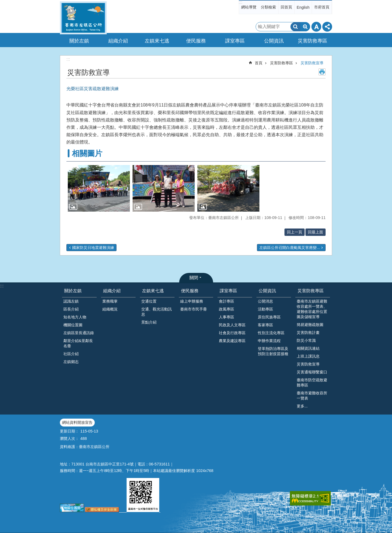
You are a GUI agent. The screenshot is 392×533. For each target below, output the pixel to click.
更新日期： (69, 431)
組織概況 (110, 309)
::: (241, 2)
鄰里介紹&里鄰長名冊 (78, 343)
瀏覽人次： (69, 438)
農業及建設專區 (232, 341)
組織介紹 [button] (118, 41)
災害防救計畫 (308, 333)
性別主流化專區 (271, 333)
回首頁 (286, 7)
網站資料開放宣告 (77, 422)
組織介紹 (112, 291)
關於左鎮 (73, 291)
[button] (99, 188)
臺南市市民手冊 (194, 309)
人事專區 (226, 317)
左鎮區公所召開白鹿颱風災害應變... (290, 248)
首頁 (259, 63)
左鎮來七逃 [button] (157, 41)
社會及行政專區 (232, 333)
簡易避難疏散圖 (310, 325)
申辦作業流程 (269, 341)
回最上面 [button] (316, 232)
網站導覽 (249, 7)
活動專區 (265, 309)
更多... (302, 406)
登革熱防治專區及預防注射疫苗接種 (273, 351)
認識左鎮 (71, 301)
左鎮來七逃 (153, 291)
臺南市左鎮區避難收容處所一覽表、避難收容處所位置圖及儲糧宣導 (312, 309)
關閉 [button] (194, 278)
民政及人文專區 (232, 325)
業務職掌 (110, 301)
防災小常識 (306, 340)
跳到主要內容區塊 (3, 3)
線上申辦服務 (192, 301)
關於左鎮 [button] (79, 41)
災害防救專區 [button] (313, 41)
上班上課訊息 (308, 356)
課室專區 (228, 291)
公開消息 (265, 301)
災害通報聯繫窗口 (312, 372)
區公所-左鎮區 (83, 18)
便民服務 (190, 291)
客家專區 (265, 325)
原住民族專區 (269, 317)
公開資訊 (267, 291)
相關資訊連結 (308, 348)
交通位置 (149, 301)
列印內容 (322, 72)
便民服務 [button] (196, 41)
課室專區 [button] (235, 41)
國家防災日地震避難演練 (93, 248)
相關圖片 (87, 153)
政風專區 (226, 309)
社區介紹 (71, 354)
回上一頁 (295, 232)
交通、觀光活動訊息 (157, 312)
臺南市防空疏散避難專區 (312, 383)
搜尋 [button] (295, 27)
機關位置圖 (73, 325)
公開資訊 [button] (274, 41)
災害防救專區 (281, 63)
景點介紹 (149, 322)
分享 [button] (327, 27)
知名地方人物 (75, 317)
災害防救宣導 (312, 63)
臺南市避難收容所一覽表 (312, 396)
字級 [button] (316, 27)
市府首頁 (322, 7)
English (303, 7)
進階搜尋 (305, 27)
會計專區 (226, 301)
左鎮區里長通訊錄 (79, 333)
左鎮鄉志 (71, 362)
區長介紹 (71, 309)
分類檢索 (268, 7)
